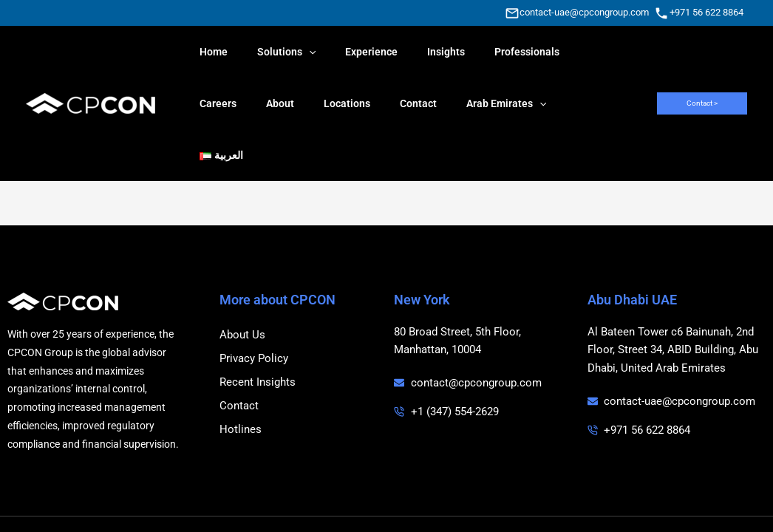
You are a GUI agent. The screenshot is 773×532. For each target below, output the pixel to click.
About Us (242, 283)
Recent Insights (258, 330)
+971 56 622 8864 (706, 12)
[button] (702, 78)
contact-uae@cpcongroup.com (584, 12)
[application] (296, 52)
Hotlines (241, 378)
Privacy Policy (254, 307)
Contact (239, 354)
